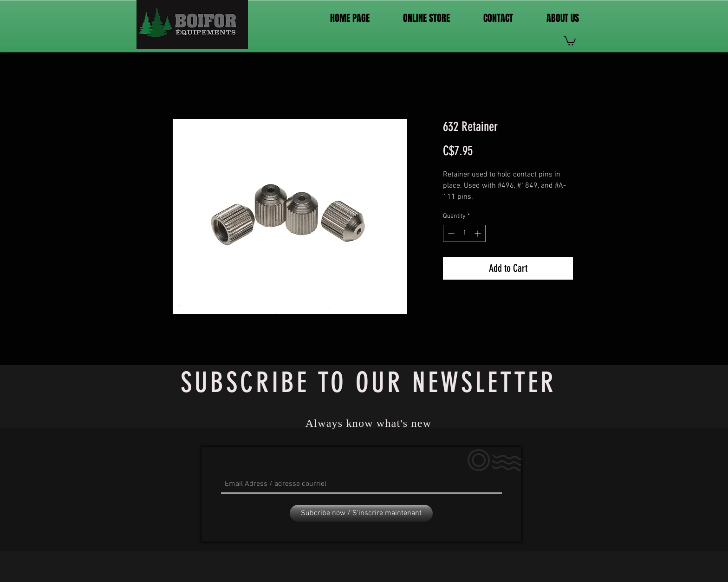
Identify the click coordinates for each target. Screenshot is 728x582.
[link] (570, 40)
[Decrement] (450, 233)
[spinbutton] (464, 233)
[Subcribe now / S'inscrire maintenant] (361, 513)
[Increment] (478, 233)
